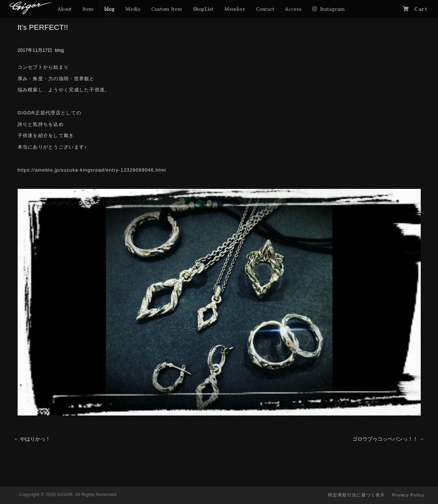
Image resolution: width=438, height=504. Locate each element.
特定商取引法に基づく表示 (356, 495)
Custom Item (167, 9)
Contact (265, 9)
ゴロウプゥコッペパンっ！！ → (388, 439)
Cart (421, 9)
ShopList (203, 9)
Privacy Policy (408, 495)
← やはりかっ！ (32, 439)
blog (109, 9)
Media (133, 9)
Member (235, 9)
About (65, 9)
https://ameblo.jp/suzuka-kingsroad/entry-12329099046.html (92, 170)
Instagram (332, 9)
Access (293, 9)
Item (88, 9)
